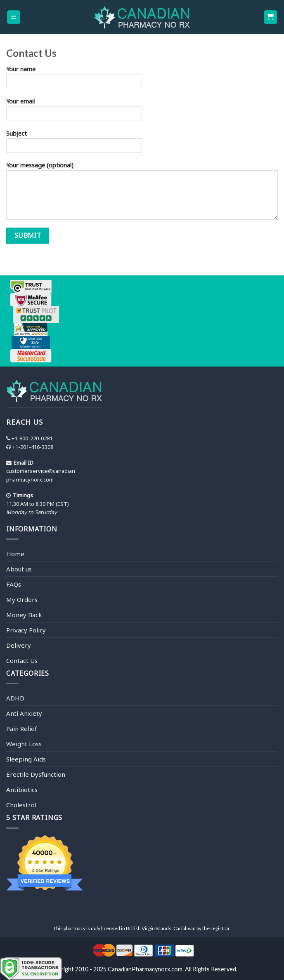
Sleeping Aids (26, 759)
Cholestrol (21, 805)
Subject (142, 144)
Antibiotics (22, 790)
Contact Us (22, 660)
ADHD (15, 698)
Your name (142, 80)
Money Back (24, 615)
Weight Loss (24, 744)
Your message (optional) (142, 193)
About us (19, 569)
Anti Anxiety (24, 713)
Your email (142, 112)
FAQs (14, 584)
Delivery (19, 645)
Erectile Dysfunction (36, 774)
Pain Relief (22, 729)
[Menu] (14, 17)
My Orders (22, 599)
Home (15, 554)
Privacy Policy (26, 630)
